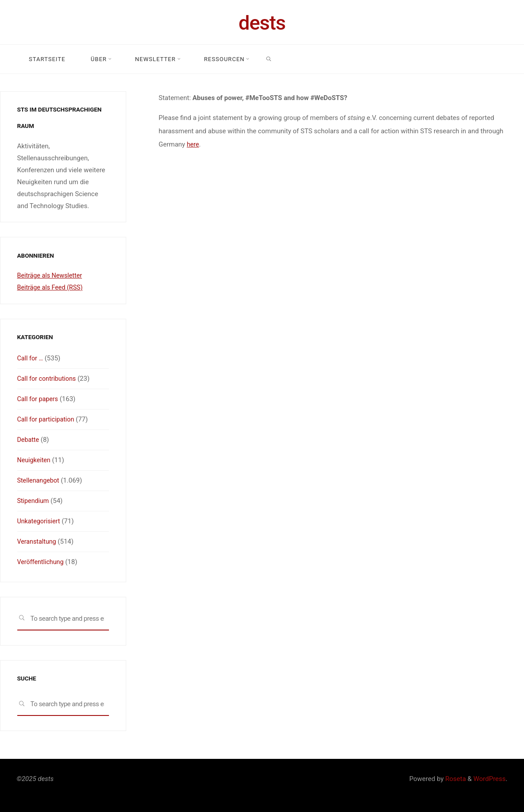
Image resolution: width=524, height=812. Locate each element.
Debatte (29, 440)
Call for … (31, 358)
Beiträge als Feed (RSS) (52, 287)
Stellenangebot (39, 480)
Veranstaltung (38, 541)
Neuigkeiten (35, 460)
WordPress (490, 779)
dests (262, 23)
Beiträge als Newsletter (51, 275)
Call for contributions (48, 379)
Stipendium (34, 501)
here (193, 144)
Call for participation (47, 419)
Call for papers (39, 399)
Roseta (455, 779)
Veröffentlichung (42, 562)
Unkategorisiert (40, 521)
